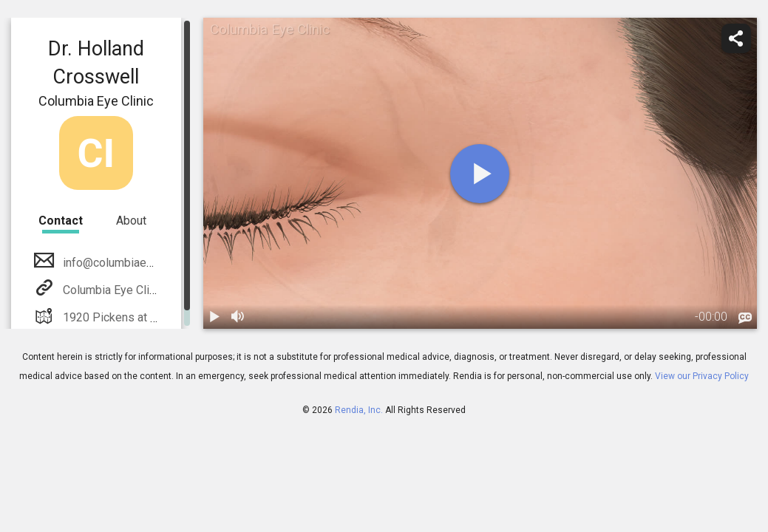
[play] (480, 174)
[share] (736, 38)
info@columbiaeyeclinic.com (135, 263)
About (131, 221)
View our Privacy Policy (702, 376)
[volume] (239, 317)
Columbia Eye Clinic (112, 290)
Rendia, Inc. (359, 410)
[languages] (745, 318)
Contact (61, 221)
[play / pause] (215, 317)
